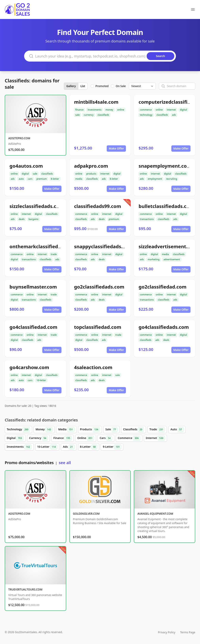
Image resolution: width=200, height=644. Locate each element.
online (121, 110)
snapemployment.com (165, 166)
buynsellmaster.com (33, 287)
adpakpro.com (91, 166)
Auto (177, 430)
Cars (106, 438)
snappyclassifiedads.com (103, 246)
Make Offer (116, 148)
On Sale (121, 86)
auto (21, 179)
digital (183, 110)
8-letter (55, 179)
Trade (157, 430)
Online (86, 438)
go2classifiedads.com (99, 287)
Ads (69, 447)
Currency (38, 438)
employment (155, 179)
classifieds (103, 115)
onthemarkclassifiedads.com (44, 246)
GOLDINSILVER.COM (86, 514)
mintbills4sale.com (96, 102)
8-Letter (89, 447)
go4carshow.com (29, 367)
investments (95, 110)
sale (78, 115)
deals (22, 219)
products (91, 174)
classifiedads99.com (98, 206)
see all (65, 463)
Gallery (71, 86)
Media (66, 430)
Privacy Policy (167, 632)
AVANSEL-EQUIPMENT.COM (155, 514)
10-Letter (47, 447)
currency (89, 115)
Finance (63, 438)
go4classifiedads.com (164, 327)
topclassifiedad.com (98, 327)
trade (54, 254)
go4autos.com (26, 166)
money (109, 110)
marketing (154, 259)
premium (42, 179)
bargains (33, 219)
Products (90, 430)
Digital (15, 438)
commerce (146, 110)
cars (30, 179)
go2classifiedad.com (162, 287)
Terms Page (188, 632)
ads (174, 115)
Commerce (129, 438)
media (79, 179)
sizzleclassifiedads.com (37, 206)
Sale (111, 430)
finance (79, 110)
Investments (19, 447)
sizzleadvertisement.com (168, 246)
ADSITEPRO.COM (19, 138)
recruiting (172, 179)
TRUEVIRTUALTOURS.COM (25, 589)
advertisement (172, 259)
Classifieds (133, 430)
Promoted (102, 86)
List (83, 86)
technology (146, 115)
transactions (147, 219)
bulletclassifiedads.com (166, 206)
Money (44, 430)
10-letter (41, 380)
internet (171, 110)
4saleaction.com (93, 367)
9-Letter (112, 447)
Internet (155, 438)
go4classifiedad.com (33, 327)
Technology (18, 430)
